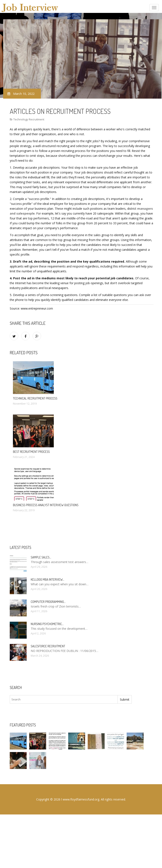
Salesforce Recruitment (48, 646)
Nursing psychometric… (47, 624)
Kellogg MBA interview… (47, 579)
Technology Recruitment (29, 119)
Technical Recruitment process (35, 398)
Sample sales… (41, 557)
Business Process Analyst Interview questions (46, 505)
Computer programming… (48, 602)
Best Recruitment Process (31, 452)
